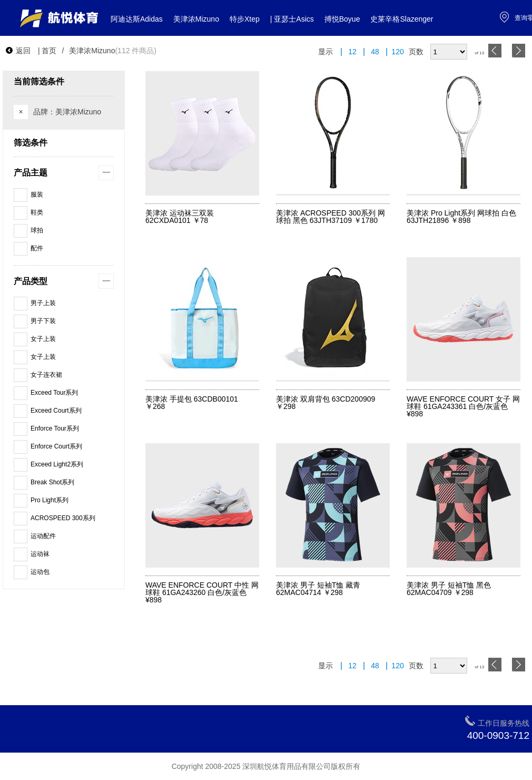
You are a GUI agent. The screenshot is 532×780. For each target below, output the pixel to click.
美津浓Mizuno (196, 19)
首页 (49, 51)
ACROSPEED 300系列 (55, 518)
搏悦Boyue (342, 19)
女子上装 (35, 339)
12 (352, 52)
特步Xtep (245, 19)
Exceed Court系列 (48, 411)
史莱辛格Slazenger (402, 19)
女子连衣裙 (38, 375)
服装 (28, 194)
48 (375, 52)
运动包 (32, 572)
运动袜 (32, 554)
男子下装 (35, 321)
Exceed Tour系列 (46, 393)
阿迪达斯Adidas (137, 19)
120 (397, 52)
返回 (18, 51)
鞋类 (28, 212)
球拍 (28, 230)
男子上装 (35, 303)
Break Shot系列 (44, 482)
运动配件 (35, 536)
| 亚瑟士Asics (292, 19)
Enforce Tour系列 (46, 428)
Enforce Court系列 (48, 446)
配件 (28, 248)
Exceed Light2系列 (48, 464)
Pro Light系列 (41, 500)
